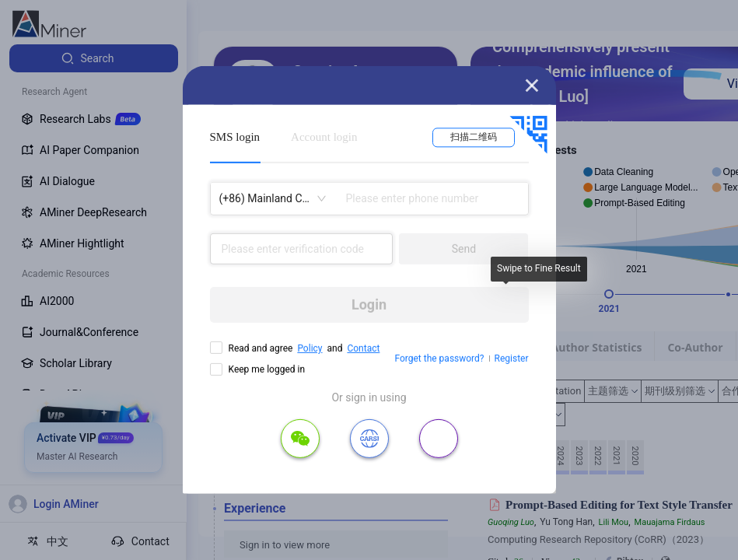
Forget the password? (439, 359)
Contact (363, 348)
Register (512, 359)
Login (369, 304)
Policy (310, 348)
